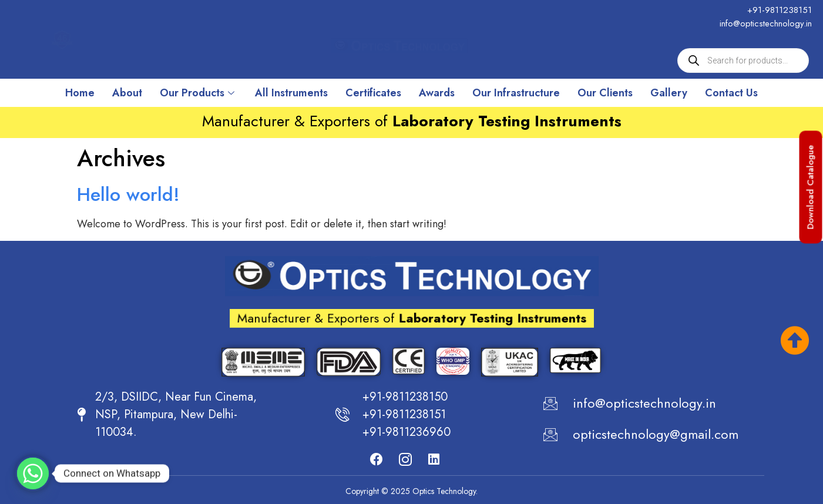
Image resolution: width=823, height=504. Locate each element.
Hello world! (128, 194)
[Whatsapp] (33, 473)
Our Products (199, 93)
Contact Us (731, 93)
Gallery (669, 93)
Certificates (373, 93)
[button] (811, 187)
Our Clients (605, 93)
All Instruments (291, 93)
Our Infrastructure (516, 93)
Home (80, 93)
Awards (437, 93)
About (127, 93)
